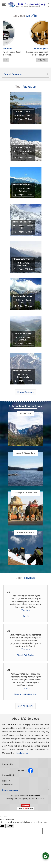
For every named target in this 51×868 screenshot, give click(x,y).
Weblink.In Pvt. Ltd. (37, 799)
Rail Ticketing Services (36, 49)
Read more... (22, 753)
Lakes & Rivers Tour (26, 453)
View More (36, 60)
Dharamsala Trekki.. (23, 259)
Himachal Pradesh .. (23, 185)
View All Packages (26, 392)
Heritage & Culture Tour (26, 493)
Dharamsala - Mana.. (23, 296)
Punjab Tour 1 (23, 111)
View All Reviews (26, 706)
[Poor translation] (10, 826)
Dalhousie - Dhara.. (23, 334)
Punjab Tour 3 (23, 148)
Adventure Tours (26, 532)
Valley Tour (26, 413)
